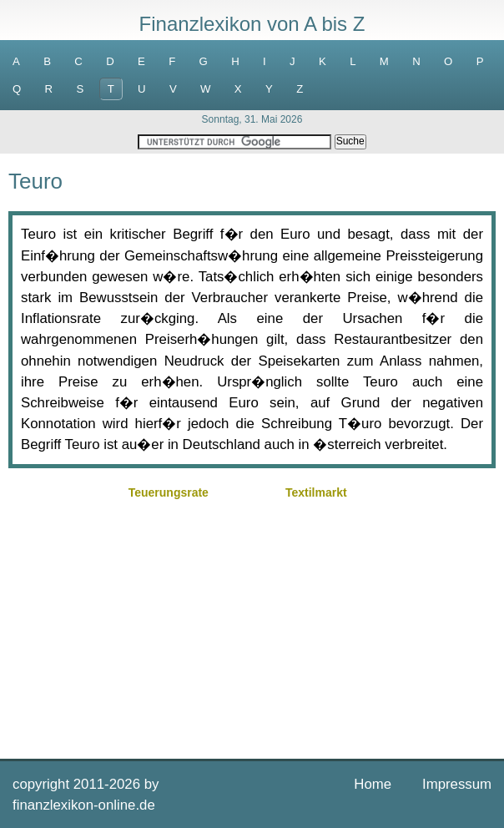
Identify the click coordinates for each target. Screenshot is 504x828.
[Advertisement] (252, 621)
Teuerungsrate (169, 492)
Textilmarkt (316, 492)
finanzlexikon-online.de (84, 805)
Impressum (457, 784)
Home (373, 784)
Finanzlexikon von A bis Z (252, 24)
